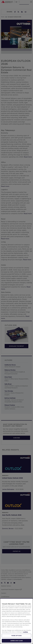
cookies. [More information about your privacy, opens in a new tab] (26, 632)
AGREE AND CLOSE (16, 641)
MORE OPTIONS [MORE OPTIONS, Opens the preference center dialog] (17, 636)
